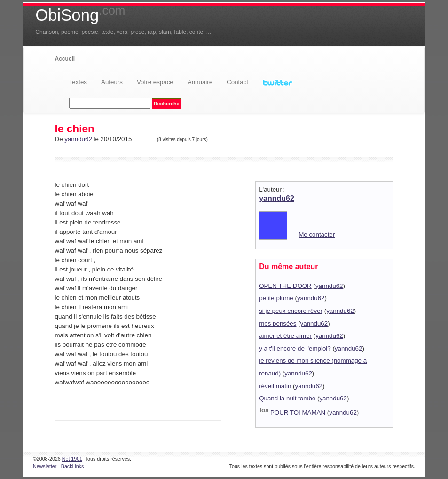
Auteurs (112, 82)
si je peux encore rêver (291, 311)
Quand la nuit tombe (287, 398)
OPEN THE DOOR (285, 286)
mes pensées (278, 323)
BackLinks (73, 466)
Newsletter (45, 466)
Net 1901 (72, 459)
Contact (237, 82)
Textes (78, 82)
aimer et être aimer (285, 336)
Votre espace (155, 82)
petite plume (276, 298)
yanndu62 (78, 139)
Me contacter (317, 235)
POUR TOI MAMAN (298, 412)
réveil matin (275, 386)
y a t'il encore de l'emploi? (295, 348)
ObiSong (80, 15)
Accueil (65, 59)
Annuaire (200, 82)
